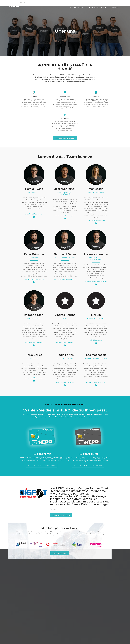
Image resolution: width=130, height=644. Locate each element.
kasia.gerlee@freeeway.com (34, 378)
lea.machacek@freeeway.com (96, 382)
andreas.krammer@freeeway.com (96, 281)
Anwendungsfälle (76, 7)
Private (23, 3)
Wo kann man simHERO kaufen (97, 7)
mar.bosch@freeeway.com (96, 221)
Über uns (115, 7)
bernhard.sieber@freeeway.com (65, 280)
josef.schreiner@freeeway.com (65, 216)
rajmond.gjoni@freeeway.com (34, 342)
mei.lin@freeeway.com (96, 340)
